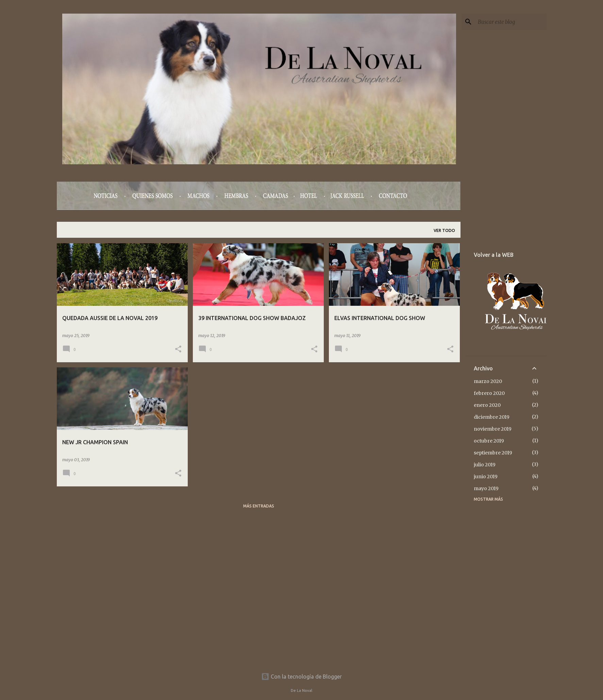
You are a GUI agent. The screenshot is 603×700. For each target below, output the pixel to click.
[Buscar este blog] (511, 22)
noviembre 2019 (493, 429)
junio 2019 (486, 477)
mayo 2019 (486, 488)
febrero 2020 (489, 393)
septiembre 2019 (493, 453)
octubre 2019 (489, 441)
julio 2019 (485, 465)
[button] (178, 349)
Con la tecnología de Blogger (301, 677)
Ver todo (444, 230)
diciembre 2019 (492, 417)
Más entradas (259, 506)
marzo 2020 (488, 381)
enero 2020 (487, 405)
